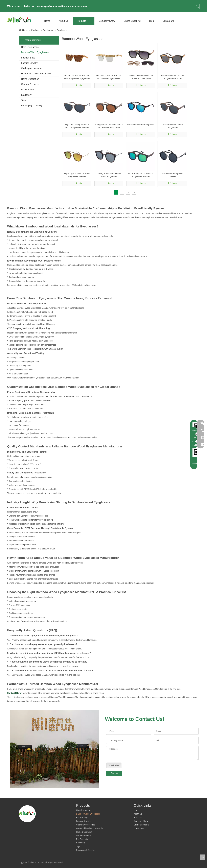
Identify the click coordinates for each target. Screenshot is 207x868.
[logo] (27, 814)
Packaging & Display (32, 106)
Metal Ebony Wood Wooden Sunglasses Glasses (141, 175)
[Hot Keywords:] (197, 6)
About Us (138, 814)
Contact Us (139, 828)
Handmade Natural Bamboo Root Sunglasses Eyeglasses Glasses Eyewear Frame (77, 77)
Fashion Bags (28, 58)
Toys (24, 100)
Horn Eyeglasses (30, 47)
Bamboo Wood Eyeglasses (35, 52)
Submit (114, 773)
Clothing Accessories (32, 68)
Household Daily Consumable (36, 74)
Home (136, 810)
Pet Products (28, 90)
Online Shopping (141, 825)
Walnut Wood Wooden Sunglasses (173, 126)
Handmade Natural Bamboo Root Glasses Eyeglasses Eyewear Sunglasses (109, 77)
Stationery (26, 95)
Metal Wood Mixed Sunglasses (141, 125)
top (203, 857)
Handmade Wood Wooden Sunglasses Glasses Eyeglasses (173, 77)
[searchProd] (183, 6)
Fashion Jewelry (29, 63)
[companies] (55, 749)
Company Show (141, 821)
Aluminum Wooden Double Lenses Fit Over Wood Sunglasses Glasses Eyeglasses (141, 77)
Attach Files (114, 765)
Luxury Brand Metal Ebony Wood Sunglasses (109, 175)
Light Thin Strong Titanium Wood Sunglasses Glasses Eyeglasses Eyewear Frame (77, 126)
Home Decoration (30, 79)
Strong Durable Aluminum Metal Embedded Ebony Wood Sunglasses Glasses (109, 126)
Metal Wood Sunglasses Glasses (173, 175)
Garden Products (30, 84)
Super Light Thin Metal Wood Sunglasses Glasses (77, 175)
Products (138, 817)
